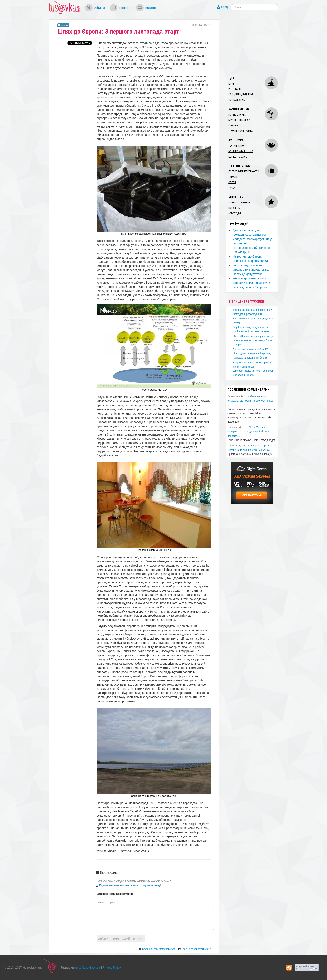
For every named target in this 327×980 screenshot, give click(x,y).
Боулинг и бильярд (240, 120)
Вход (224, 7)
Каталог (151, 8)
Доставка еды (237, 100)
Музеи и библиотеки (241, 151)
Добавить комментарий (121, 939)
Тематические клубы (241, 131)
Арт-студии (235, 213)
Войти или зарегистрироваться (159, 949)
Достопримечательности (244, 172)
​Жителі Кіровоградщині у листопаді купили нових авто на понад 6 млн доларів (253, 340)
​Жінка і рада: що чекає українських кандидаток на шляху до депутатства (251, 270)
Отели (232, 182)
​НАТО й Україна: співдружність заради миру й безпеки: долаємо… (249, 432)
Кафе (231, 84)
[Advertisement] (257, 45)
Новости (125, 8)
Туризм (233, 177)
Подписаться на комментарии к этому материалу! (130, 885)
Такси (232, 188)
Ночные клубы (237, 115)
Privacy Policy (112, 967)
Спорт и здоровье (239, 203)
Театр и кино (236, 146)
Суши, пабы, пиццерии (241, 95)
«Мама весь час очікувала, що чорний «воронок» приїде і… (250, 401)
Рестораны (235, 89)
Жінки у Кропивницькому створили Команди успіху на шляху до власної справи (252, 283)
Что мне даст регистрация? (196, 949)
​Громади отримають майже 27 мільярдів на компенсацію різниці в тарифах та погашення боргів (253, 354)
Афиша (100, 8)
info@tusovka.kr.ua (88, 967)
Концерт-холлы (238, 157)
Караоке (233, 126)
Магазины (234, 208)
